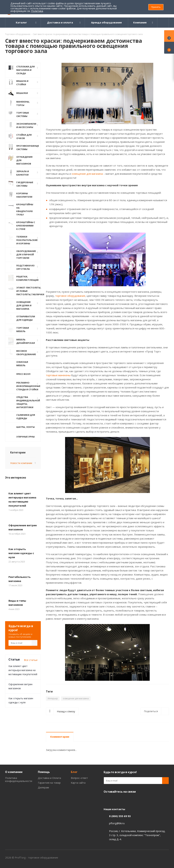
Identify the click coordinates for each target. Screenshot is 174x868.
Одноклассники (107, 800)
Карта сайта (78, 783)
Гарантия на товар (49, 783)
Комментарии (60, 737)
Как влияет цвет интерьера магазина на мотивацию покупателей (23, 669)
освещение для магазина (87, 174)
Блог (74, 772)
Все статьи (31, 659)
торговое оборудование (70, 296)
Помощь (44, 772)
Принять (156, 7)
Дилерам (43, 787)
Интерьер (53, 698)
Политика (37, 11)
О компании (14, 772)
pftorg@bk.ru (117, 823)
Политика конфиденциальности (19, 779)
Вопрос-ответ (79, 778)
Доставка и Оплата (49, 778)
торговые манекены (58, 375)
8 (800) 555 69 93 (120, 816)
